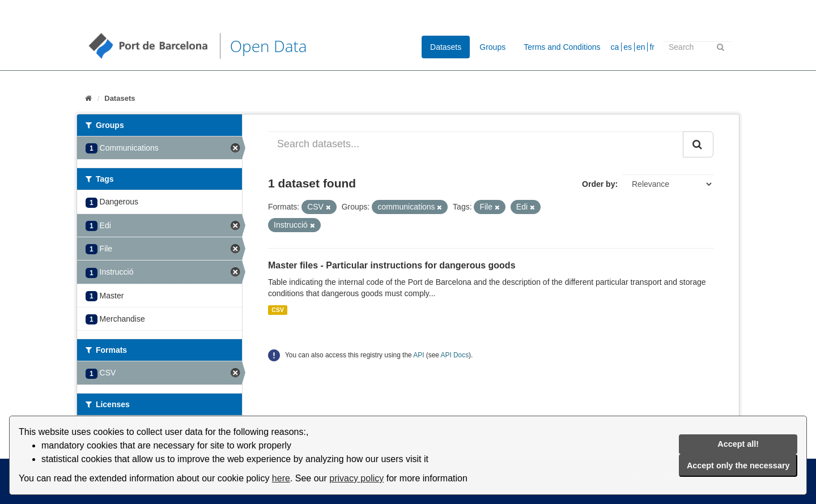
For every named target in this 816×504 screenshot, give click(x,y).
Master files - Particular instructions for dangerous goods (392, 265)
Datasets (446, 47)
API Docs (455, 355)
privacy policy (356, 478)
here (281, 478)
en (641, 47)
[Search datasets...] (476, 144)
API (418, 355)
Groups (492, 47)
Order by (598, 184)
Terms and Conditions (562, 47)
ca (615, 47)
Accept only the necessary (738, 465)
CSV (278, 310)
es (628, 47)
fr (652, 47)
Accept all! (738, 444)
